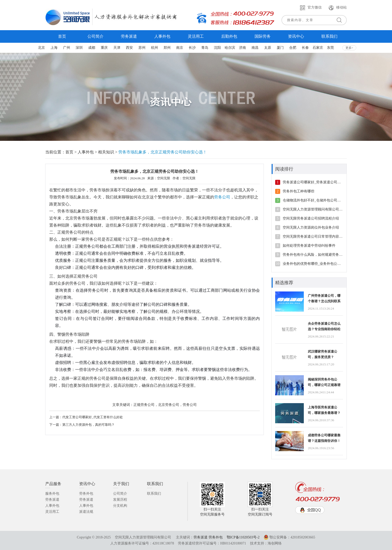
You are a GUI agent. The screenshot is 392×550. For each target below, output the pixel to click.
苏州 (142, 48)
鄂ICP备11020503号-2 (243, 537)
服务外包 (52, 494)
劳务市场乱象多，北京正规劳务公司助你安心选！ (163, 152)
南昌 (255, 48)
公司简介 (120, 494)
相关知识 (106, 152)
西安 (129, 48)
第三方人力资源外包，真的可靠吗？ (88, 425)
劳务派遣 (52, 500)
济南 (242, 48)
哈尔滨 (230, 48)
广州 (67, 48)
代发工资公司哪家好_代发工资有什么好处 (93, 417)
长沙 (192, 48)
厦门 (280, 48)
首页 (69, 152)
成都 (92, 48)
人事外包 (86, 152)
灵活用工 (52, 512)
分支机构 (120, 506)
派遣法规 (86, 512)
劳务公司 (222, 197)
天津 (117, 48)
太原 (268, 48)
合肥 (293, 48)
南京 (180, 48)
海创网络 (275, 543)
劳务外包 (86, 494)
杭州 (155, 48)
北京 (41, 48)
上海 (54, 48)
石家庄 (318, 48)
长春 (305, 48)
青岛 (205, 48)
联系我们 (154, 494)
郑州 (167, 48)
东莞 (330, 48)
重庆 (104, 48)
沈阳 (217, 48)
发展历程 (120, 500)
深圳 (79, 48)
